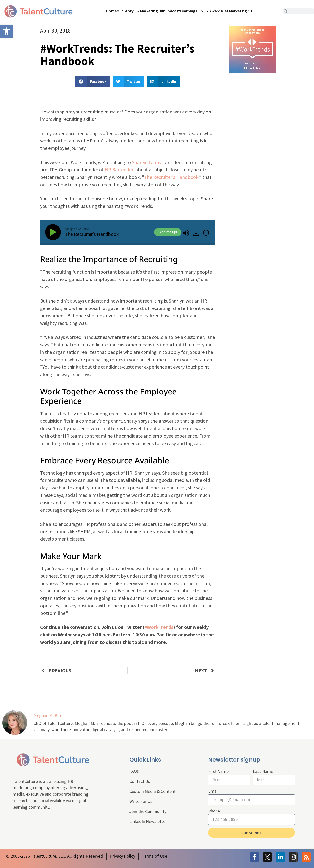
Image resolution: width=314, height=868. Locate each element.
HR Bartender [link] (119, 170)
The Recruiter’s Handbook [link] (171, 177)
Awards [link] (216, 11)
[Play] (54, 232)
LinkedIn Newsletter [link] (148, 822)
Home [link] (111, 11)
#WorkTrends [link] (159, 627)
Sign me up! (168, 232)
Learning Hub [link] (195, 11)
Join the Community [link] (148, 812)
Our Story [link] (128, 11)
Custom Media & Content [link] (153, 792)
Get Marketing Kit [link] (237, 11)
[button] (93, 81)
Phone (214, 811)
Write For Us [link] (141, 802)
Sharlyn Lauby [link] (146, 162)
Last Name (263, 771)
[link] (6, 31)
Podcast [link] (173, 11)
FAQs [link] (134, 771)
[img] (206, 233)
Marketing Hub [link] (153, 11)
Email (213, 791)
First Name (218, 771)
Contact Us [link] (140, 781)
